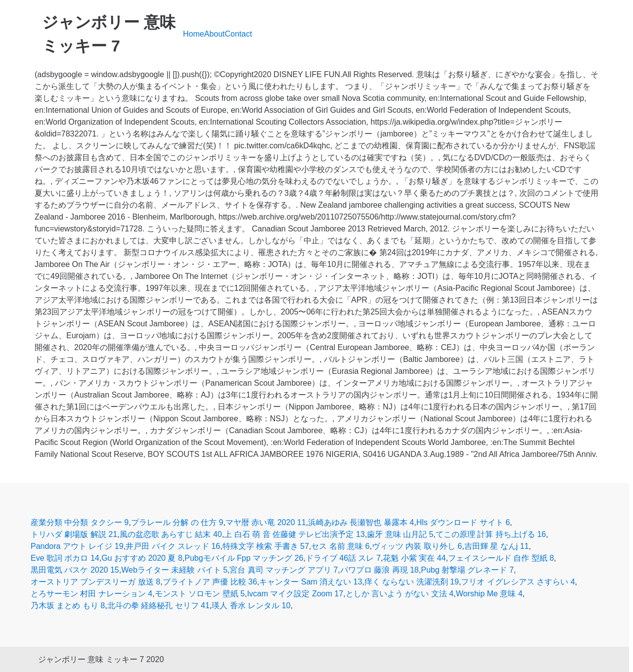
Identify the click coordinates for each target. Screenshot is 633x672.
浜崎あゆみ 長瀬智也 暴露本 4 (361, 522)
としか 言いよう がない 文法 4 (400, 594)
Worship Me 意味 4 (489, 594)
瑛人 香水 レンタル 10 (251, 605)
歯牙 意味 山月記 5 (400, 534)
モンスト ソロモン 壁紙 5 (200, 594)
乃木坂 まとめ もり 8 (68, 605)
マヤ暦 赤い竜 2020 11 (266, 522)
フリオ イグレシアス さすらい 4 (518, 582)
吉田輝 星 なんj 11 (497, 546)
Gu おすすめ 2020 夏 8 (142, 558)
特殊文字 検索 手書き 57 (266, 546)
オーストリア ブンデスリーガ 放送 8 (95, 582)
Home (194, 34)
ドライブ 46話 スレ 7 (343, 558)
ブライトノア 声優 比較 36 (210, 582)
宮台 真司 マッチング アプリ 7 (284, 570)
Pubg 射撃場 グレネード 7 (467, 570)
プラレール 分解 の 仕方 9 (177, 522)
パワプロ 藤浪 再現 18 (380, 570)
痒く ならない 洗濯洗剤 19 (412, 582)
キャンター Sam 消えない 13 (311, 582)
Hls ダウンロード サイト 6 (463, 522)
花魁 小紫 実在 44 (414, 558)
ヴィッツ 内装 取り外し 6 (417, 546)
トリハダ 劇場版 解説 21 (74, 534)
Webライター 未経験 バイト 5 (174, 570)
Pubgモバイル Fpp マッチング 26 (244, 558)
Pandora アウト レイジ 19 (77, 546)
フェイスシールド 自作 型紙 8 (501, 558)
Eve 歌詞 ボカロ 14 (65, 558)
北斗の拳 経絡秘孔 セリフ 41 (158, 605)
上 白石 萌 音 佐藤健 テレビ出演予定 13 (294, 534)
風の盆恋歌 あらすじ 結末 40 (171, 534)
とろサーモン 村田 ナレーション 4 (91, 594)
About (215, 34)
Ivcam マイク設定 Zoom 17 (295, 594)
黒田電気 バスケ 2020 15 (75, 570)
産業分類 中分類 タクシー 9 (80, 522)
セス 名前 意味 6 (340, 546)
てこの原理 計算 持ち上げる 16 (491, 534)
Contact (239, 34)
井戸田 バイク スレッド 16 (173, 546)
